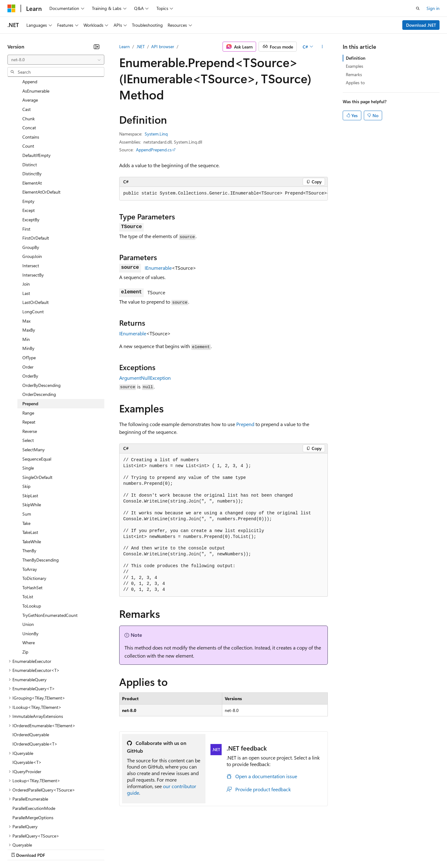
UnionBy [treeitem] (30, 579)
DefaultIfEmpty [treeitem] (36, 101)
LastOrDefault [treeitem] (36, 248)
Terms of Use (227, 849)
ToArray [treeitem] (30, 515)
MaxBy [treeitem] (29, 276)
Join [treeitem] (26, 230)
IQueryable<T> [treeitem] (27, 708)
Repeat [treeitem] (29, 368)
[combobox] (56, 60)
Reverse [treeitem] (30, 377)
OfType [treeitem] (29, 303)
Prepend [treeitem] (30, 349)
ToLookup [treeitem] (32, 552)
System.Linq (156, 134)
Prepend (245, 424)
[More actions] (322, 47)
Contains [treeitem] (31, 83)
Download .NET (421, 25)
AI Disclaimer (20, 849)
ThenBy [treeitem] (29, 496)
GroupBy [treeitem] (31, 193)
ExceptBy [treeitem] (31, 165)
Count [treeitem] (28, 92)
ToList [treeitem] (28, 542)
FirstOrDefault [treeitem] (36, 184)
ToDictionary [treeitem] (34, 524)
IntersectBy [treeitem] (33, 221)
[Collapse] (97, 47)
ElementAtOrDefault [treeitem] (41, 138)
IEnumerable (158, 268)
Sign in (433, 8)
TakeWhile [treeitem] (32, 487)
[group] (223, 194)
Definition (356, 58)
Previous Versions (56, 849)
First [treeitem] (26, 175)
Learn (124, 46)
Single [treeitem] (28, 414)
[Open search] (418, 8)
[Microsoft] (11, 8)
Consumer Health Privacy (178, 849)
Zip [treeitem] (25, 598)
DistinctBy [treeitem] (32, 119)
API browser (163, 46)
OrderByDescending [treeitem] (41, 331)
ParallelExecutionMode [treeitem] (34, 754)
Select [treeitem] (28, 386)
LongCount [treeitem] (33, 257)
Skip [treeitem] (26, 432)
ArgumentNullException (145, 378)
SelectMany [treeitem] (34, 395)
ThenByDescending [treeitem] (41, 506)
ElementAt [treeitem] (32, 129)
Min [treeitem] (26, 285)
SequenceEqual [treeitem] (37, 405)
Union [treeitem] (28, 570)
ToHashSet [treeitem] (32, 533)
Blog (85, 849)
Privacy (136, 849)
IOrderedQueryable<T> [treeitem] (35, 690)
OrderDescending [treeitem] (39, 340)
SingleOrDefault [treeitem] (37, 423)
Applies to (355, 83)
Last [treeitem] (26, 239)
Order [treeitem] (28, 313)
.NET (140, 46)
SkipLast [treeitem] (30, 441)
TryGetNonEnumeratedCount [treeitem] (50, 561)
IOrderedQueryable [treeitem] (31, 680)
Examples (354, 66)
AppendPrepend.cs (154, 150)
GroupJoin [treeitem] (32, 202)
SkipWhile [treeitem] (32, 450)
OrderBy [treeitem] (30, 322)
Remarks (354, 74)
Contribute (111, 849)
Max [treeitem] (26, 267)
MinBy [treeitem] (28, 294)
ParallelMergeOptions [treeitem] (33, 763)
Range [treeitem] (28, 359)
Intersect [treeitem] (31, 211)
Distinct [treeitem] (30, 110)
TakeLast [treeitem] (30, 478)
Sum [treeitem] (27, 460)
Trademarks (257, 849)
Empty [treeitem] (28, 147)
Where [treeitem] (29, 588)
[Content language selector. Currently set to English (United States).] (36, 834)
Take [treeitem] (26, 469)
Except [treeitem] (29, 156)
